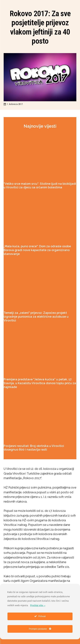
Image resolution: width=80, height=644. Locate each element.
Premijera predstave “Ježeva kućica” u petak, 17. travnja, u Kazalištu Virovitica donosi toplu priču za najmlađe (40, 383)
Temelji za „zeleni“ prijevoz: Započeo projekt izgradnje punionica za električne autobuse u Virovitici (36, 317)
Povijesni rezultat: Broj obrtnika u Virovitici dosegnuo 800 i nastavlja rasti (34, 448)
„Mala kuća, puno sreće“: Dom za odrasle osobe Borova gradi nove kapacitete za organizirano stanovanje (37, 250)
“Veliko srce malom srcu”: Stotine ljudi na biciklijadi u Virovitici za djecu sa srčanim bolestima (40, 186)
